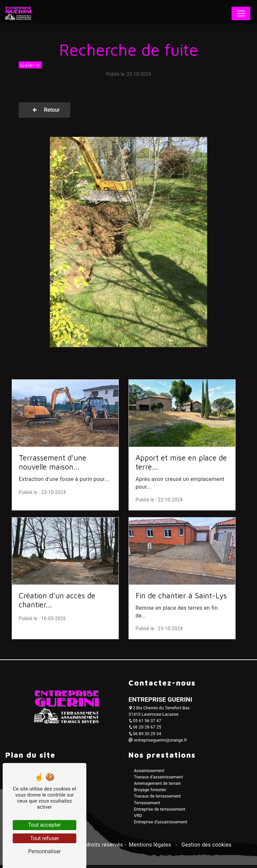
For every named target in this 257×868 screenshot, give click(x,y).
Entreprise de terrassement (160, 812)
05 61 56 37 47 (145, 724)
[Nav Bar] (241, 13)
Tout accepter (45, 825)
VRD (138, 819)
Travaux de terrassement (157, 799)
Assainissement (149, 774)
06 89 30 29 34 (145, 737)
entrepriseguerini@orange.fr (158, 743)
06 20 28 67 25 (145, 730)
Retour (54, 110)
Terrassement (147, 806)
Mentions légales (150, 848)
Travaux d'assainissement (158, 780)
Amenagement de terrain (157, 787)
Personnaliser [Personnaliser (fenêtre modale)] (45, 851)
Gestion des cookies (206, 848)
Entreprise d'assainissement (161, 825)
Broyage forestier (150, 793)
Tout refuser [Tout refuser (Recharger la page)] (45, 838)
